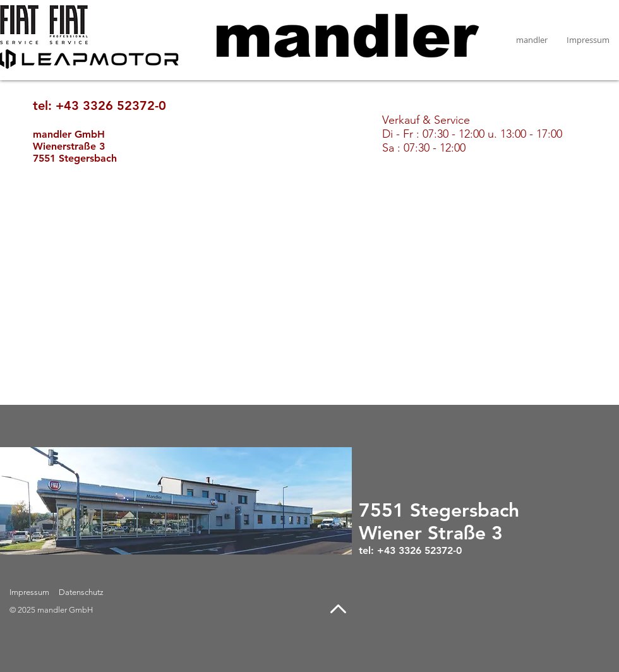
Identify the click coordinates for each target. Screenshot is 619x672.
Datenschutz (81, 592)
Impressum (29, 592)
